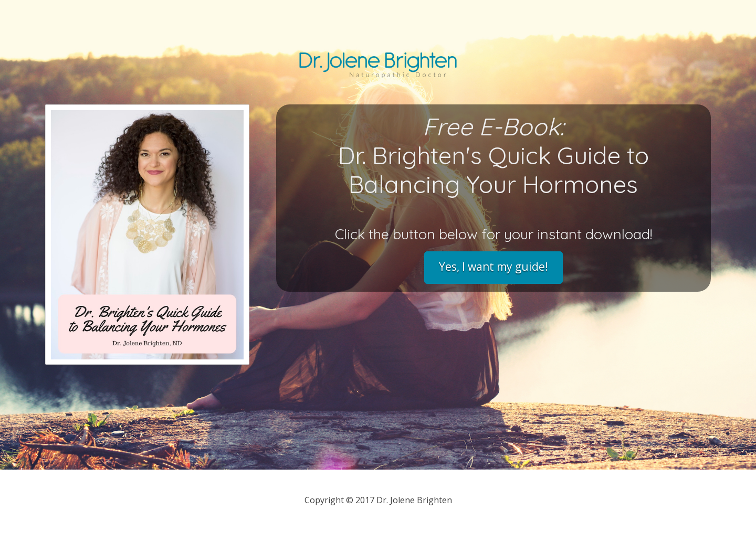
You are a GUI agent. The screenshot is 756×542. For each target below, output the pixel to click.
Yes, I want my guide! (493, 267)
